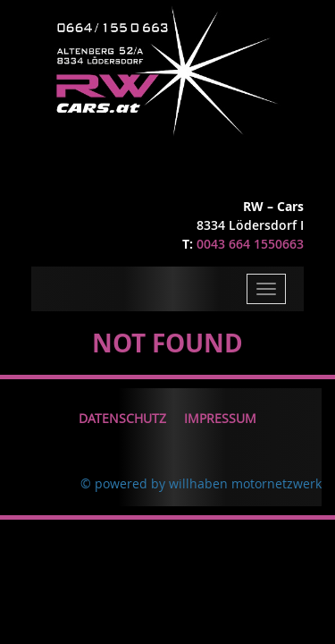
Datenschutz (122, 418)
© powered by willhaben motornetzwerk (201, 483)
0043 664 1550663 (250, 244)
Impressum (220, 418)
